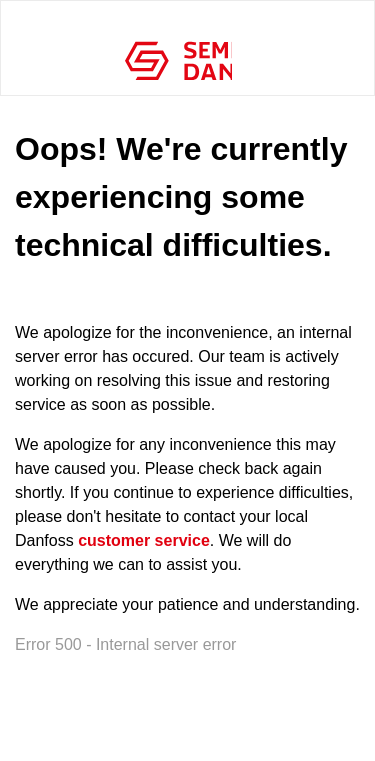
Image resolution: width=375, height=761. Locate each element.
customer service (144, 540)
